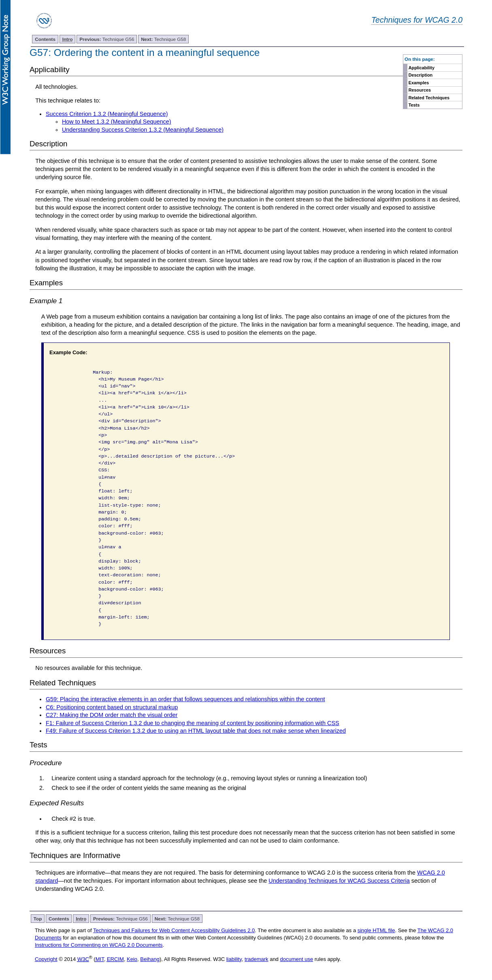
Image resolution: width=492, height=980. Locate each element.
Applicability (422, 68)
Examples (419, 83)
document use (296, 959)
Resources (420, 90)
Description (421, 75)
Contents (45, 39)
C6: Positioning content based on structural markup (112, 707)
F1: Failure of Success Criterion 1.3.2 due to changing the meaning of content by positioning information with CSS (193, 723)
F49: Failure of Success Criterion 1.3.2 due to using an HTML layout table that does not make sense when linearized (196, 731)
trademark (257, 959)
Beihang (150, 959)
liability (234, 959)
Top (38, 919)
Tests (414, 105)
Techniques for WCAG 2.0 (417, 20)
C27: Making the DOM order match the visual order (112, 715)
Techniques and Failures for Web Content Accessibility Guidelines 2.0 (174, 930)
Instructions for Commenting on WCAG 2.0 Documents (99, 945)
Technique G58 (163, 39)
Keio (132, 959)
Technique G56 (107, 39)
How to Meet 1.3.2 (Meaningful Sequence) (117, 122)
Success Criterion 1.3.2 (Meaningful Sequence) (107, 114)
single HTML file (376, 930)
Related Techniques (429, 98)
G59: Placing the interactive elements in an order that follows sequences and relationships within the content (185, 699)
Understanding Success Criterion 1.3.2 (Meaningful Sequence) (143, 130)
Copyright (46, 959)
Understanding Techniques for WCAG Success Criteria (339, 881)
